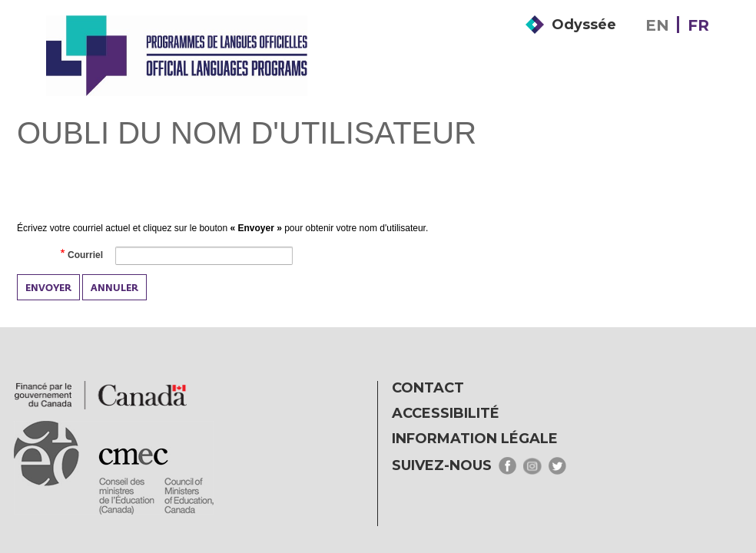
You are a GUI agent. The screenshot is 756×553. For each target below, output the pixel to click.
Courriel (85, 256)
